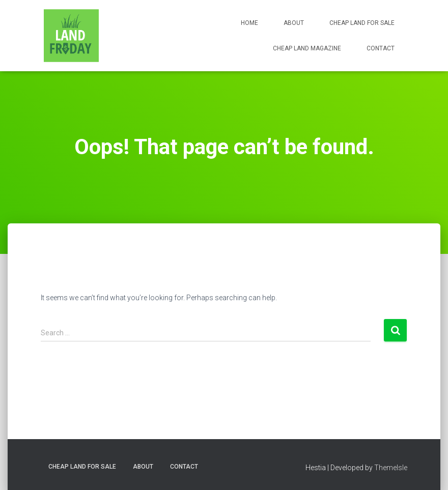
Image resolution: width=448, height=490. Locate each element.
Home (249, 23)
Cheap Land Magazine (307, 48)
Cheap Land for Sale (362, 23)
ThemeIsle (391, 468)
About (294, 23)
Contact (381, 48)
